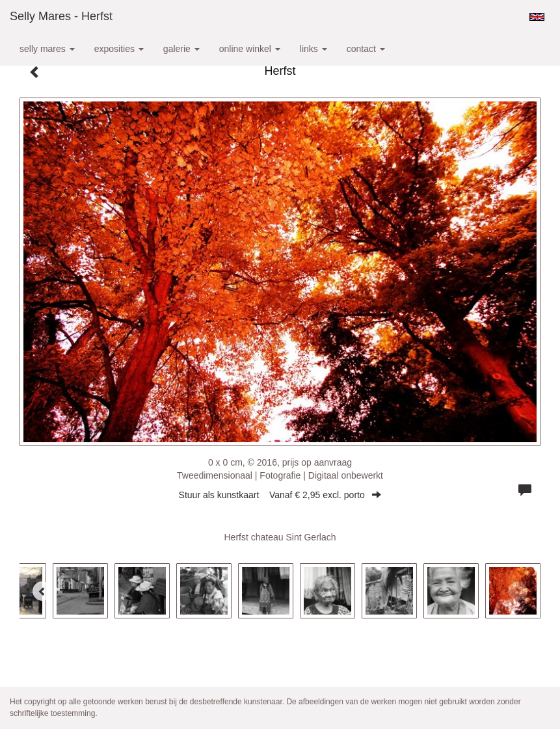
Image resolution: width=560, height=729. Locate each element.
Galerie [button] (181, 49)
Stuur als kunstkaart (280, 495)
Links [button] (313, 49)
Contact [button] (366, 49)
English (537, 17)
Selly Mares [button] (47, 49)
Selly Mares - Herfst (61, 16)
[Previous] (42, 591)
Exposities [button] (119, 49)
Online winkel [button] (250, 49)
